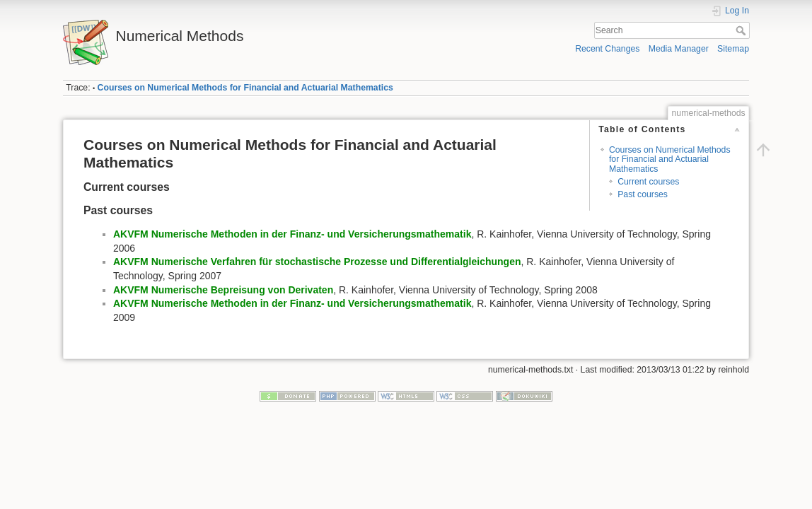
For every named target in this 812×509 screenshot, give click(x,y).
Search (742, 30)
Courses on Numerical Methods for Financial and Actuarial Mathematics (245, 88)
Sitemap (733, 49)
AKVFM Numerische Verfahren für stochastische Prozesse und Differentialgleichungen (317, 262)
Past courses (643, 194)
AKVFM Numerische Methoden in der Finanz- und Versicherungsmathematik (292, 234)
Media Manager (679, 49)
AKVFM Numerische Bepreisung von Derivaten (223, 290)
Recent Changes (607, 49)
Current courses (648, 182)
